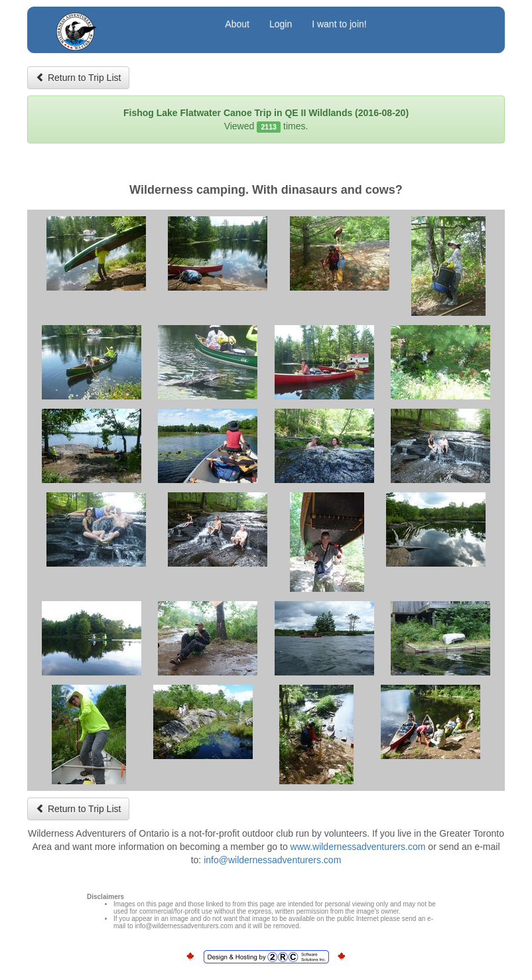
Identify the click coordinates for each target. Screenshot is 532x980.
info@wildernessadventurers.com (272, 860)
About (237, 24)
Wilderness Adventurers (128, 26)
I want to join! (339, 24)
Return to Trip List (78, 78)
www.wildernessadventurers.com (358, 847)
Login (281, 24)
